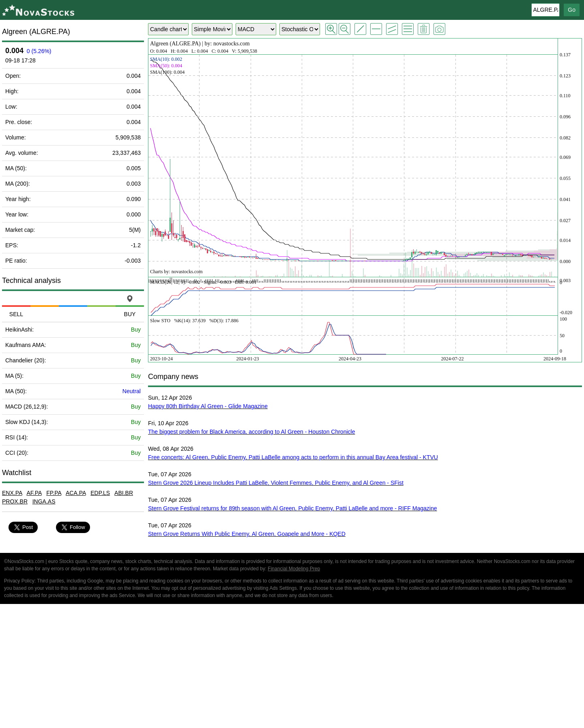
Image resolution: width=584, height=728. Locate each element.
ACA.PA (76, 493)
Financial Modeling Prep (294, 569)
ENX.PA (12, 493)
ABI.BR (124, 493)
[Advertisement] (292, 667)
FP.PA (54, 493)
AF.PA (34, 493)
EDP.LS (100, 493)
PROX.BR (15, 501)
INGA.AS (44, 501)
